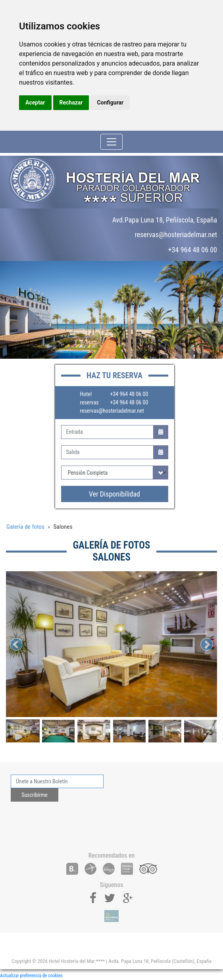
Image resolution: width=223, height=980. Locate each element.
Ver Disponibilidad (114, 494)
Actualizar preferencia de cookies (31, 976)
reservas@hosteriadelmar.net (112, 411)
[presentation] (71, 823)
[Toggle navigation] (111, 142)
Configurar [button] (110, 102)
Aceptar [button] (35, 102)
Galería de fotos (25, 527)
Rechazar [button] (71, 102)
